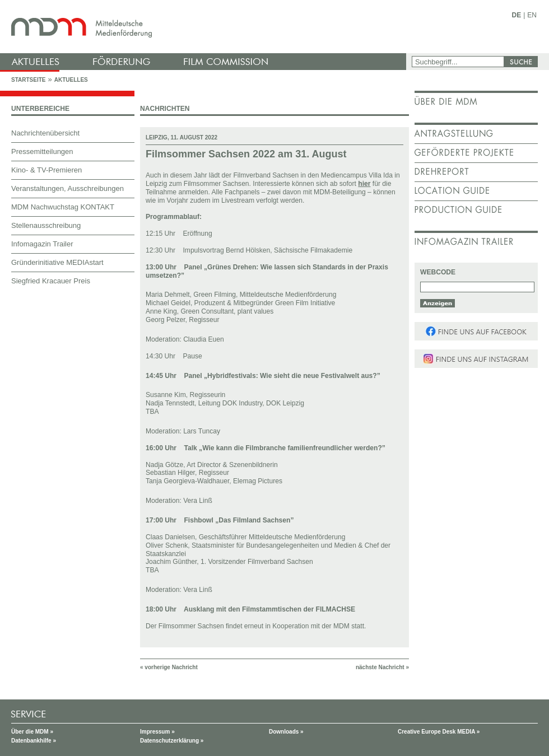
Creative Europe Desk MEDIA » (439, 732)
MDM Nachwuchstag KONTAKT (63, 207)
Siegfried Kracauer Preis (51, 281)
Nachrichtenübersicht (45, 133)
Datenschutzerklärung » (172, 741)
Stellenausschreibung (46, 225)
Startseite (28, 80)
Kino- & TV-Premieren (46, 170)
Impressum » (157, 732)
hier (364, 184)
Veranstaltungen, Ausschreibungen (68, 188)
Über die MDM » (32, 732)
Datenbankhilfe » (34, 741)
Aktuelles (71, 80)
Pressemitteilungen (42, 151)
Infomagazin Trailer (42, 244)
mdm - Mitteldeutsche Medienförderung (204, 27)
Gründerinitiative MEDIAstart (57, 262)
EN (532, 15)
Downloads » (286, 732)
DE (517, 15)
